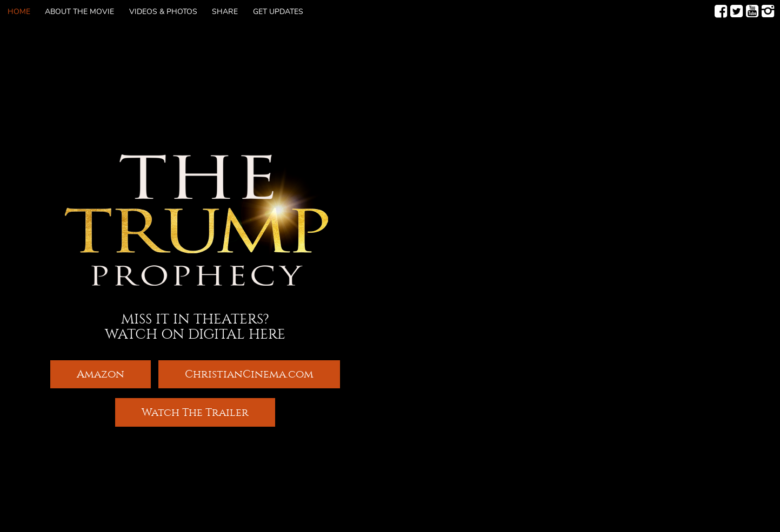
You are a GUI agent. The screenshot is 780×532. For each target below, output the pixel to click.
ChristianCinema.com (249, 373)
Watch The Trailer (195, 413)
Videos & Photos (163, 12)
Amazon (101, 373)
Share (225, 12)
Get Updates (278, 12)
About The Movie (79, 12)
